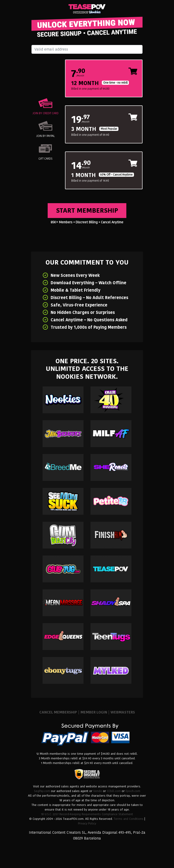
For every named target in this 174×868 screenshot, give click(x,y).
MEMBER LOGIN (94, 712)
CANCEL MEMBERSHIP (58, 712)
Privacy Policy (87, 823)
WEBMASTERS (123, 712)
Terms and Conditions (129, 819)
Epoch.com (133, 791)
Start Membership (87, 210)
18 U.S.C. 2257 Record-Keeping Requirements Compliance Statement (87, 814)
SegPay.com (42, 791)
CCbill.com (114, 791)
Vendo (98, 791)
